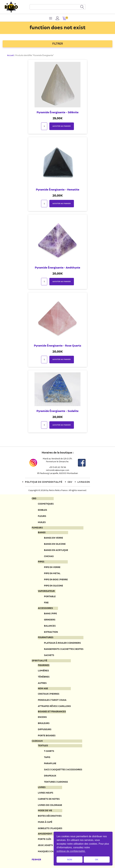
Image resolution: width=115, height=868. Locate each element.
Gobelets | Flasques (50, 828)
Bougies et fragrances (52, 712)
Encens (42, 717)
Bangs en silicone (55, 544)
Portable (50, 596)
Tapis (47, 757)
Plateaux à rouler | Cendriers (62, 643)
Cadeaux (37, 741)
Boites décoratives (50, 816)
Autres (42, 683)
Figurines (44, 665)
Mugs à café (45, 822)
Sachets (49, 655)
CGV (70, 482)
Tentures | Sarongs (56, 782)
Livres (42, 787)
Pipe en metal (52, 573)
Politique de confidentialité (44, 482)
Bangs (42, 533)
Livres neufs (46, 793)
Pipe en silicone (54, 586)
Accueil (10, 55)
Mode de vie (45, 811)
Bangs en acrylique (56, 550)
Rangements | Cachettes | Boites (64, 649)
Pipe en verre (52, 567)
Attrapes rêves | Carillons (54, 706)
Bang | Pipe (50, 614)
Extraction (51, 632)
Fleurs (42, 516)
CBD (34, 499)
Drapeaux (50, 776)
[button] (64, 19)
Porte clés (45, 839)
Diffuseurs (45, 729)
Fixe (46, 603)
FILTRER (58, 44)
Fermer (36, 860)
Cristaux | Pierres (49, 694)
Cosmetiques (46, 504)
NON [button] (70, 860)
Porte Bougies (47, 736)
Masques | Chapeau (49, 851)
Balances (50, 626)
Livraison (84, 482)
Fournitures (46, 637)
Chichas (49, 556)
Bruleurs (44, 723)
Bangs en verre (54, 538)
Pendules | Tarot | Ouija (52, 700)
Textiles (43, 746)
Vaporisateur (46, 591)
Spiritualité (40, 661)
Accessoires (45, 608)
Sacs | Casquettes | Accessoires (63, 770)
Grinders (50, 620)
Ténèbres (44, 677)
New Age (43, 689)
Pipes (41, 562)
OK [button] (97, 860)
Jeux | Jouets (45, 845)
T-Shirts (49, 751)
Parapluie (50, 763)
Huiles (42, 522)
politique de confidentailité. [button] (71, 851)
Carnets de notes (49, 799)
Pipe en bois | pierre (56, 580)
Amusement (45, 834)
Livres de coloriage (50, 805)
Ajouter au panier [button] (62, 126)
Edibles (42, 510)
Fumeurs (37, 528)
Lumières (43, 671)
